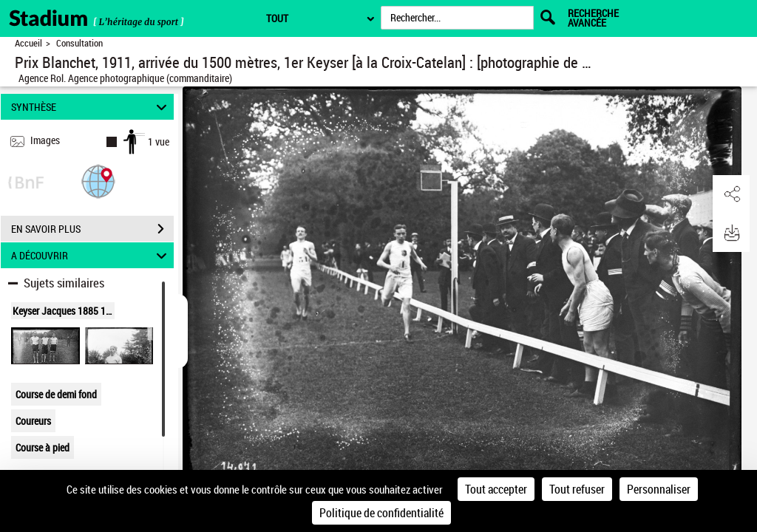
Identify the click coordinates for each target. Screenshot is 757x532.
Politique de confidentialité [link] (381, 513)
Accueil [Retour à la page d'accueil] (28, 43)
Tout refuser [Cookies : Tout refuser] (577, 489)
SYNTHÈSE (91, 107)
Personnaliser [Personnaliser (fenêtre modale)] (659, 489)
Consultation (79, 43)
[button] (98, 181)
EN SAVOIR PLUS (92, 229)
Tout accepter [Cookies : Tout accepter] (496, 489)
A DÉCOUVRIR (91, 255)
